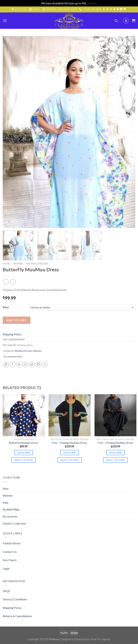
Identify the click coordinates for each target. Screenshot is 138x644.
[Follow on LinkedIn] (121, 9)
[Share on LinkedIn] (38, 365)
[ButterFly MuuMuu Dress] (24, 415)
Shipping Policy (12, 334)
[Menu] (5, 21)
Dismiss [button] (92, 3)
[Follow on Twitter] (114, 9)
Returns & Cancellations (17, 616)
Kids (5, 502)
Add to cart (16, 320)
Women (18, 264)
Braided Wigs (11, 509)
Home (6, 264)
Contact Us (10, 552)
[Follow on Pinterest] (118, 9)
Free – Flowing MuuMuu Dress (69, 443)
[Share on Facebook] (12, 365)
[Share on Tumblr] (45, 365)
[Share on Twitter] (19, 365)
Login (6, 568)
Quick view (24, 453)
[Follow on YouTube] (125, 9)
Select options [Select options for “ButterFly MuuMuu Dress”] (24, 460)
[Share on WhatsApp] (6, 365)
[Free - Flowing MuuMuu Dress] (69, 415)
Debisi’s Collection (14, 523)
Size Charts (10, 560)
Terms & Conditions (15, 599)
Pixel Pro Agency (101, 639)
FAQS (6, 591)
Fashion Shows (12, 543)
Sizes (6, 307)
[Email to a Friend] (25, 365)
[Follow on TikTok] (111, 9)
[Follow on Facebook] (104, 9)
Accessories (10, 516)
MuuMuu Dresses (37, 264)
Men (6, 489)
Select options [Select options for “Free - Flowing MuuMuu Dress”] (70, 460)
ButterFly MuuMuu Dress (24, 443)
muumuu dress (15, 356)
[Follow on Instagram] (107, 9)
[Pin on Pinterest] (32, 365)
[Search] (116, 21)
